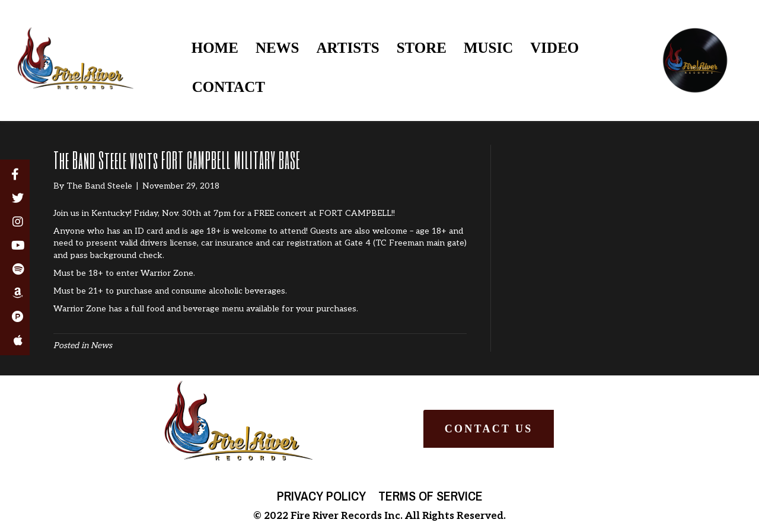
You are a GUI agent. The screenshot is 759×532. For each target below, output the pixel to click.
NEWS (278, 48)
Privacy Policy (321, 496)
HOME (215, 48)
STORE (422, 48)
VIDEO (554, 48)
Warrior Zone (80, 309)
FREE (264, 213)
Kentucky (111, 213)
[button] (488, 429)
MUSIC (488, 48)
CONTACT (229, 87)
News (101, 345)
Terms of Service (430, 496)
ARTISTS (348, 48)
